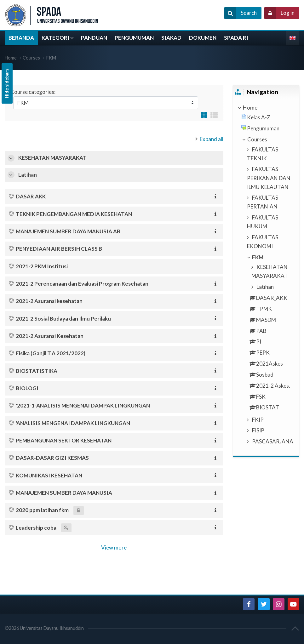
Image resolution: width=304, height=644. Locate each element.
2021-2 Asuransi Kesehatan (50, 336)
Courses (31, 58)
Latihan (28, 175)
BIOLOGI (27, 388)
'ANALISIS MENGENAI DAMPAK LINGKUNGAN (73, 423)
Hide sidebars (7, 83)
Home (250, 108)
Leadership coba (36, 528)
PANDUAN (94, 38)
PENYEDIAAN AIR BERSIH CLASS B (59, 249)
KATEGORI (55, 38)
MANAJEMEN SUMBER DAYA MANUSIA (64, 493)
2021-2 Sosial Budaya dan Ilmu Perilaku (63, 319)
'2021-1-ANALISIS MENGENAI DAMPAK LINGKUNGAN (83, 405)
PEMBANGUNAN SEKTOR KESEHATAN (64, 440)
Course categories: (33, 92)
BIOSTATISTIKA (37, 371)
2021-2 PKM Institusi (42, 266)
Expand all (212, 139)
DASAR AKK (31, 196)
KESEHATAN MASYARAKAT (52, 158)
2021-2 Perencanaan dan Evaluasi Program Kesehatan (82, 284)
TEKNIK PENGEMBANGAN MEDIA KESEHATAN (74, 214)
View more (114, 547)
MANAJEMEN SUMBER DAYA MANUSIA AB (68, 231)
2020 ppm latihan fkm (42, 510)
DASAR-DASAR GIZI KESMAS (52, 458)
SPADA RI (236, 38)
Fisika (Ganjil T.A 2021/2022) (51, 353)
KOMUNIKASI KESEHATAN (49, 475)
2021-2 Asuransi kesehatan (49, 301)
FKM (51, 58)
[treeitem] (266, 108)
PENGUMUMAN (134, 38)
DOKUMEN (203, 38)
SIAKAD (171, 38)
